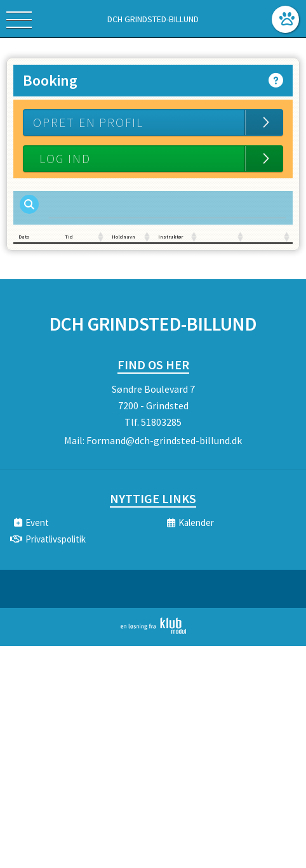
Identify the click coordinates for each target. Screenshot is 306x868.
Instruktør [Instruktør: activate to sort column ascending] (170, 237)
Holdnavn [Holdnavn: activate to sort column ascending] (123, 237)
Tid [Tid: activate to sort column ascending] (69, 237)
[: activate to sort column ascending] (223, 237)
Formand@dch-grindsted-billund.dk (164, 440)
